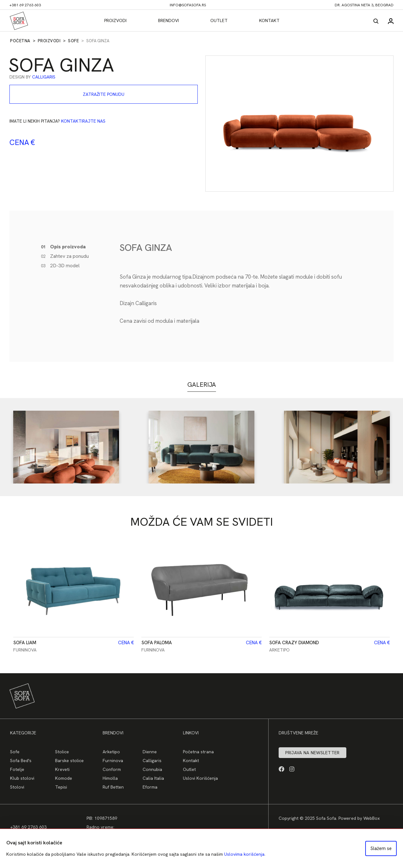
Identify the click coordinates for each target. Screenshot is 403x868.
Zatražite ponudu (104, 94)
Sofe (73, 41)
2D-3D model (60, 266)
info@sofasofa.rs (188, 5)
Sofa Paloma (157, 643)
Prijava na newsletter (312, 753)
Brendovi (168, 20)
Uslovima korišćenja (244, 854)
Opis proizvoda (63, 247)
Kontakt (269, 20)
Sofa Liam (25, 643)
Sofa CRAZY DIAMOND (294, 643)
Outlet (219, 20)
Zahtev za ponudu (65, 256)
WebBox (372, 818)
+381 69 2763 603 (25, 5)
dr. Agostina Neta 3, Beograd (364, 5)
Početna (20, 41)
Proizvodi (115, 20)
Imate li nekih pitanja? (57, 121)
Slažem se (381, 848)
